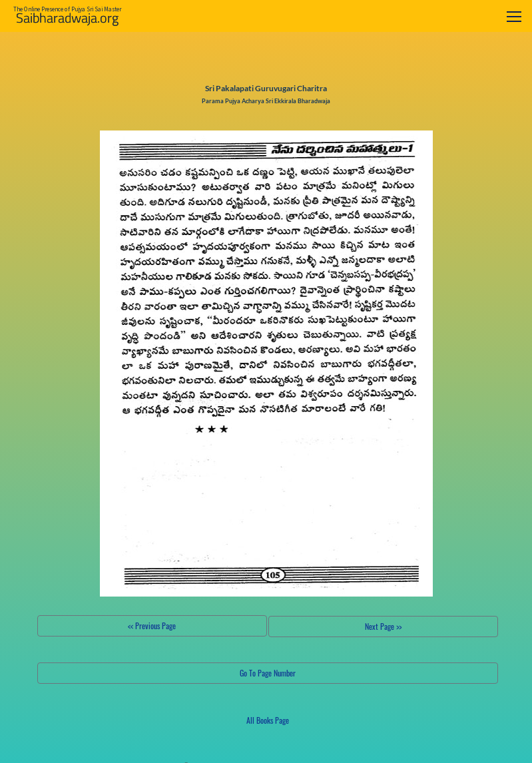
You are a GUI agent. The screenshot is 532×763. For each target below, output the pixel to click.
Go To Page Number (268, 673)
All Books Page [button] (268, 720)
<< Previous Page (152, 626)
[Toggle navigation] (514, 16)
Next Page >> (383, 626)
